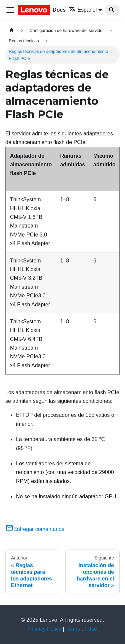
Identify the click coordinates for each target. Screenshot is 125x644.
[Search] (112, 10)
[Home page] (12, 30)
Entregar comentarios (35, 529)
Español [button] (83, 10)
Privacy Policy (45, 629)
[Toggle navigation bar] (10, 10)
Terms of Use (81, 629)
